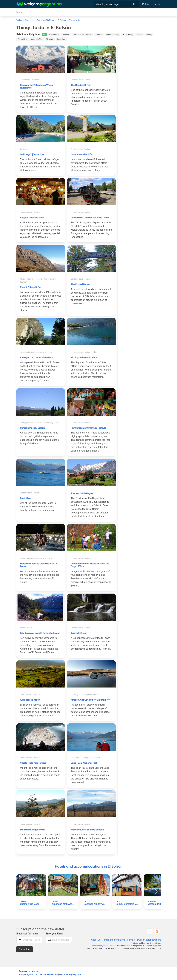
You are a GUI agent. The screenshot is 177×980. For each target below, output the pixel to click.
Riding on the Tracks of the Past (36, 358)
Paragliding (22, 40)
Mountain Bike (36, 40)
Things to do (108, 13)
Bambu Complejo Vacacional (131, 905)
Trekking (99, 35)
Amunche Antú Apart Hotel (66, 905)
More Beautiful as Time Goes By (87, 830)
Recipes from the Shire (32, 218)
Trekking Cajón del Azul (32, 155)
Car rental (55, 13)
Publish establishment (149, 940)
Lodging (36, 13)
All (45, 35)
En (155, 4)
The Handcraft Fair (81, 86)
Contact (131, 940)
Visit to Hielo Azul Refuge (33, 763)
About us (95, 940)
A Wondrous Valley (30, 700)
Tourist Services (72, 13)
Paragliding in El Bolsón (32, 428)
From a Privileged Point (32, 830)
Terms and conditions (113, 940)
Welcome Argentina (101, 946)
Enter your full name (27, 934)
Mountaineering (112, 35)
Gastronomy (55, 35)
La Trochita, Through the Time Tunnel (90, 218)
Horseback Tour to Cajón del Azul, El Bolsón (39, 565)
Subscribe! (25, 950)
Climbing (49, 40)
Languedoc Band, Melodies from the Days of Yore (90, 565)
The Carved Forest (80, 285)
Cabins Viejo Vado (30, 905)
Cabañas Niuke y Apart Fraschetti (102, 905)
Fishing (139, 35)
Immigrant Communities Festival (88, 428)
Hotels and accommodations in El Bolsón (89, 867)
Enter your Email (55, 934)
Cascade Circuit (79, 634)
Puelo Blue (25, 499)
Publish (146, 4)
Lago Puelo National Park (84, 763)
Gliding (149, 35)
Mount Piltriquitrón (30, 288)
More (121, 13)
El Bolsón (21, 13)
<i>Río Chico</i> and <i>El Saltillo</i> (91, 700)
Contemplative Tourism (83, 35)
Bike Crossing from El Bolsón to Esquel (40, 634)
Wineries (66, 35)
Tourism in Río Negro (82, 494)
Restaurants (91, 13)
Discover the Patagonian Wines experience (36, 87)
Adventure (60, 40)
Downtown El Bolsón (82, 155)
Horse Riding (128, 35)
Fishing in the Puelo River (84, 358)
